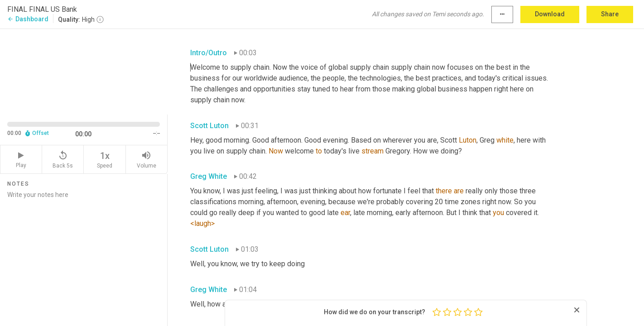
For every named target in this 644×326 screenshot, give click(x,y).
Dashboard (28, 19)
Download (550, 14)
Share (610, 14)
